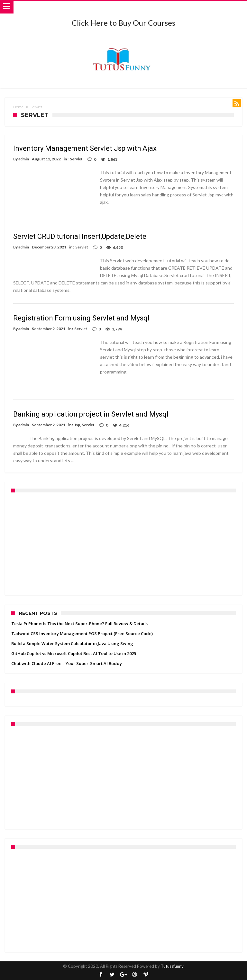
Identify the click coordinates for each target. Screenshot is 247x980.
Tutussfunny (172, 966)
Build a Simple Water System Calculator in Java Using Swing (72, 643)
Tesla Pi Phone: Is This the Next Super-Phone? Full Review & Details (79, 624)
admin (24, 159)
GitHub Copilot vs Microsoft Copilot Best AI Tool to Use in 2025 (74, 653)
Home (18, 107)
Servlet (76, 159)
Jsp (77, 425)
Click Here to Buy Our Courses (123, 23)
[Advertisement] (123, 544)
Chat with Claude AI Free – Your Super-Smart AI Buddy (67, 663)
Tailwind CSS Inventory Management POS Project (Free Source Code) (82, 634)
